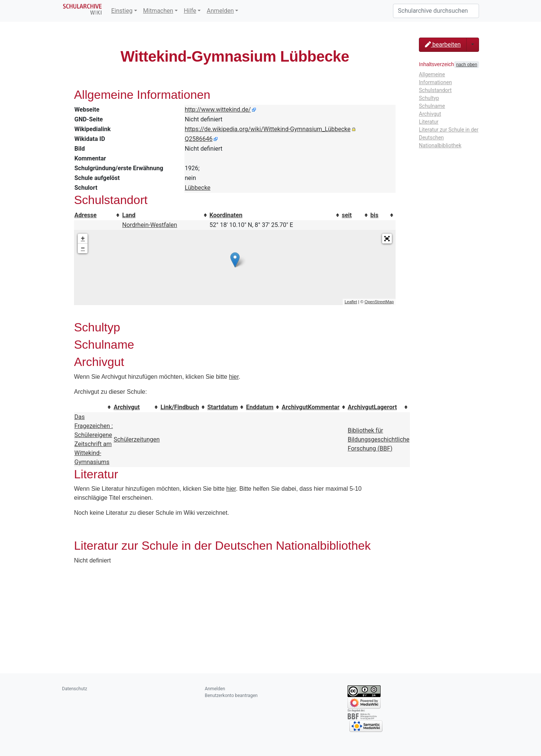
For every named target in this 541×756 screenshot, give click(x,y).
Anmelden (220, 11)
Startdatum (223, 407)
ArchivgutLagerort (373, 407)
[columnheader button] (98, 215)
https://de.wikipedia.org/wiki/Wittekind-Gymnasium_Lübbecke (268, 129)
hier (234, 377)
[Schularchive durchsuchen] (436, 11)
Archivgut (127, 407)
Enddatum (260, 407)
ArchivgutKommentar (311, 407)
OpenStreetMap (379, 302)
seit (347, 215)
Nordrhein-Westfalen (150, 225)
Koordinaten (226, 215)
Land (129, 215)
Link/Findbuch (180, 407)
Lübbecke (198, 188)
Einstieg (122, 11)
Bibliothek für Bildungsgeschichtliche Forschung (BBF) (379, 439)
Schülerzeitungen (137, 439)
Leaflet (351, 302)
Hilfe (190, 11)
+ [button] (83, 239)
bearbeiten (443, 45)
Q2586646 (199, 139)
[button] (387, 239)
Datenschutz (75, 689)
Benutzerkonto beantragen (231, 696)
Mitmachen (158, 11)
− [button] (83, 248)
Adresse (85, 215)
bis (374, 215)
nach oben (467, 65)
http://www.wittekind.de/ (218, 110)
